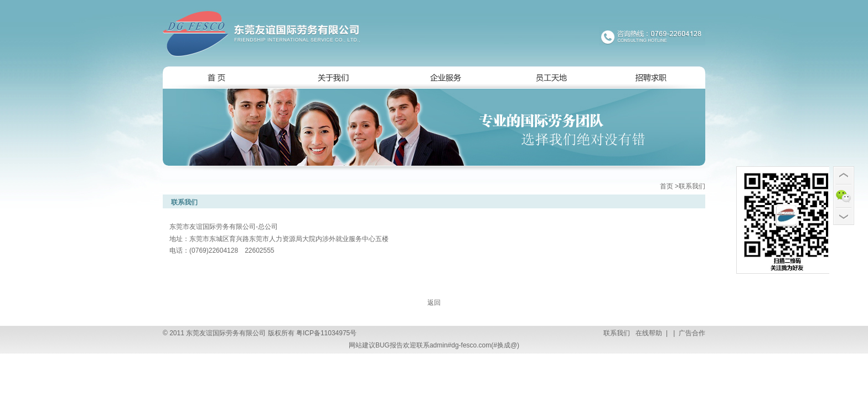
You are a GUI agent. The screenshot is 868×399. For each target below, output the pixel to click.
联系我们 (617, 333)
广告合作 (691, 333)
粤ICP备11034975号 (326, 333)
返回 (434, 303)
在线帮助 (648, 333)
